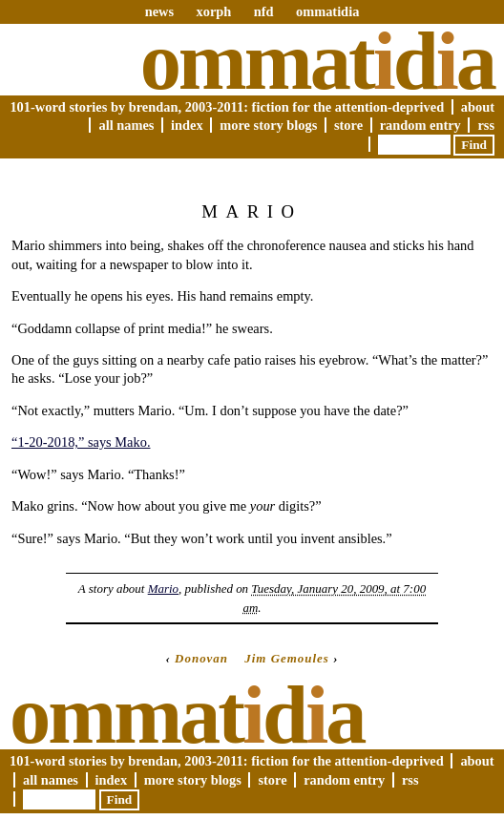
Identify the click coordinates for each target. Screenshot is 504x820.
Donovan (201, 658)
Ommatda (317, 61)
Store (348, 125)
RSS (486, 125)
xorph (213, 11)
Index (187, 125)
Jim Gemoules (287, 658)
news (159, 11)
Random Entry (420, 125)
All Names (126, 125)
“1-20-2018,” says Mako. (81, 442)
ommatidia (327, 11)
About (478, 107)
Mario (163, 589)
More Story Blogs (268, 125)
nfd (264, 11)
